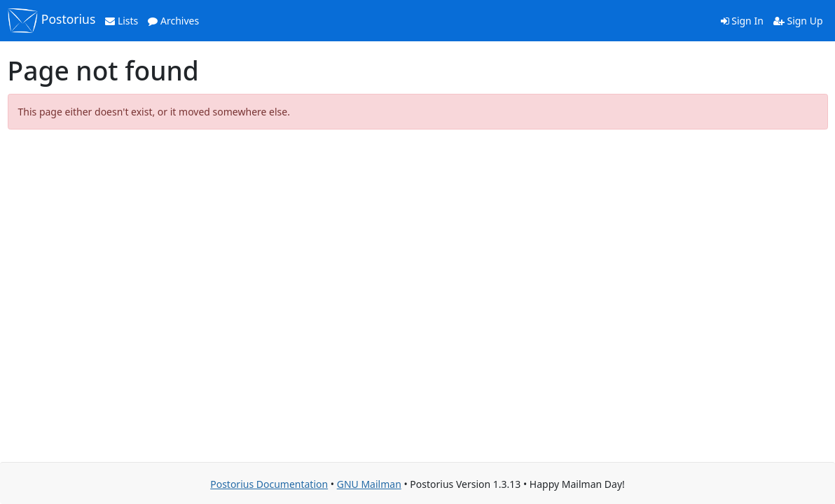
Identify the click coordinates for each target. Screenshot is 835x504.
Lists (122, 21)
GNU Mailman (369, 484)
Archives (173, 21)
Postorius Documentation (269, 484)
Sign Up (798, 21)
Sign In (742, 21)
